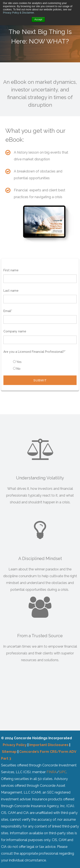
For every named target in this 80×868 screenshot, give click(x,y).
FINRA (52, 772)
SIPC (63, 772)
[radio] (44, 362)
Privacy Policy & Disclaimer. (19, 13)
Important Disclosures (49, 745)
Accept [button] (38, 20)
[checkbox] (40, 365)
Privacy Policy (15, 745)
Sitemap (9, 752)
